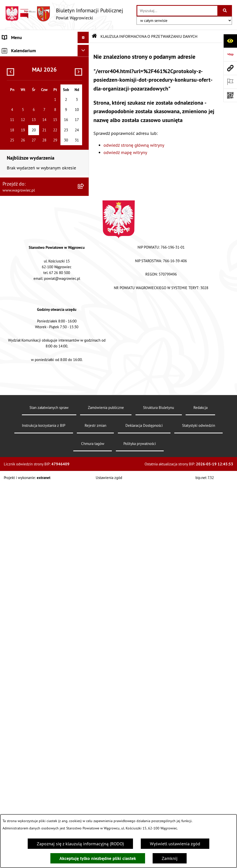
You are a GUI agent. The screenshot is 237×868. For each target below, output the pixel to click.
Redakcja (200, 791)
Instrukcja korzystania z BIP (44, 809)
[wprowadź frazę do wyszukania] (177, 11)
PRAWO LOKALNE (19, 246)
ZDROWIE (12, 332)
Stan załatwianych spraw (49, 791)
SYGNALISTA (14, 199)
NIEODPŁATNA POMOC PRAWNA (33, 321)
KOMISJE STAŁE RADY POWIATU (33, 101)
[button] (84, 67)
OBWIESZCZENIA (19, 176)
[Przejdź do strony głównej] (64, 14)
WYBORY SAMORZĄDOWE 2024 (33, 187)
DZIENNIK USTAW (20, 410)
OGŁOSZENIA (15, 164)
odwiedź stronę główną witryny (134, 145)
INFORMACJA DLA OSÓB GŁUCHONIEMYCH (25, 231)
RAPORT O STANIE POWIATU (30, 112)
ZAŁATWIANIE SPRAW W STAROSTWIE (39, 135)
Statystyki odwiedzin (199, 809)
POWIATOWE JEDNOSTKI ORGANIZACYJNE (26, 150)
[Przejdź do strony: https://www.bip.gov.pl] (230, 54)
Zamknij (170, 858)
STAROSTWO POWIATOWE (28, 124)
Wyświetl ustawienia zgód (175, 844)
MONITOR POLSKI (20, 421)
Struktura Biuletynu (159, 791)
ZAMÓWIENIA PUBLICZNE (27, 258)
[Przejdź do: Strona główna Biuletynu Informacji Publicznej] (94, 36)
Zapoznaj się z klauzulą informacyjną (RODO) (80, 844)
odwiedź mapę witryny (125, 152)
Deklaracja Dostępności (144, 809)
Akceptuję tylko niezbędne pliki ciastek (98, 858)
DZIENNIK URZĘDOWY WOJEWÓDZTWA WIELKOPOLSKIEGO (38, 395)
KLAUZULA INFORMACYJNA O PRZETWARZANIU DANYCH (30, 52)
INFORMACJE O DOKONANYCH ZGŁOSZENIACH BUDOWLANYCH (34, 347)
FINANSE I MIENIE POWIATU (30, 269)
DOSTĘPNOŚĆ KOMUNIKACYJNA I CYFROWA (34, 213)
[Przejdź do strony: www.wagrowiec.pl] (230, 68)
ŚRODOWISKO (16, 298)
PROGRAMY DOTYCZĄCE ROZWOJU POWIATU (36, 284)
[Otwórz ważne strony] (230, 82)
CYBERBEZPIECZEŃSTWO (27, 380)
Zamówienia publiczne (106, 791)
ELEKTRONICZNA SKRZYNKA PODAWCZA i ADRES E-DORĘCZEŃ (36, 365)
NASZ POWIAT (16, 67)
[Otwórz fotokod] (230, 95)
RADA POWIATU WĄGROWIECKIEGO (37, 78)
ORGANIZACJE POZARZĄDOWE (32, 310)
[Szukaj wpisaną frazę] (225, 11)
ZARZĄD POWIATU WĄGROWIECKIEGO (40, 90)
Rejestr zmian (95, 809)
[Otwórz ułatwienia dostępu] (230, 41)
